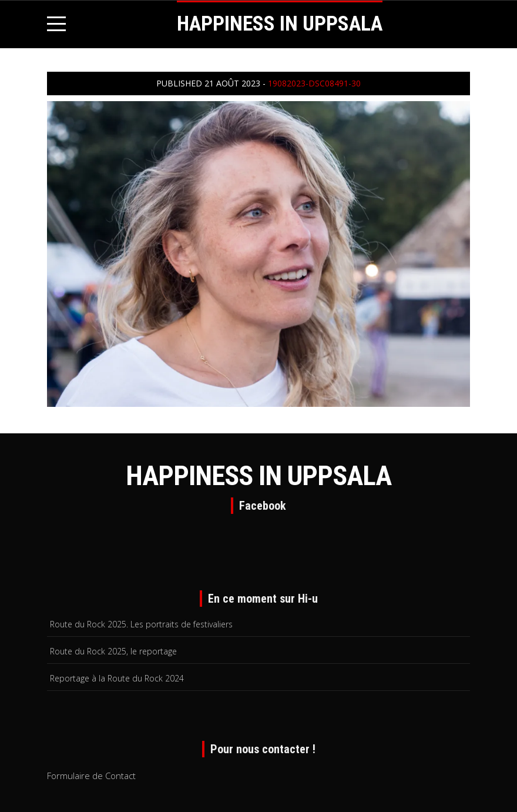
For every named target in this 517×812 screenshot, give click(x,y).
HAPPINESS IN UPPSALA (280, 24)
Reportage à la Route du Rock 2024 (117, 678)
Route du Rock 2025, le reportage (113, 651)
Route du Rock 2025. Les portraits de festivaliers (141, 624)
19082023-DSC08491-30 (314, 83)
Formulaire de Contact (91, 776)
